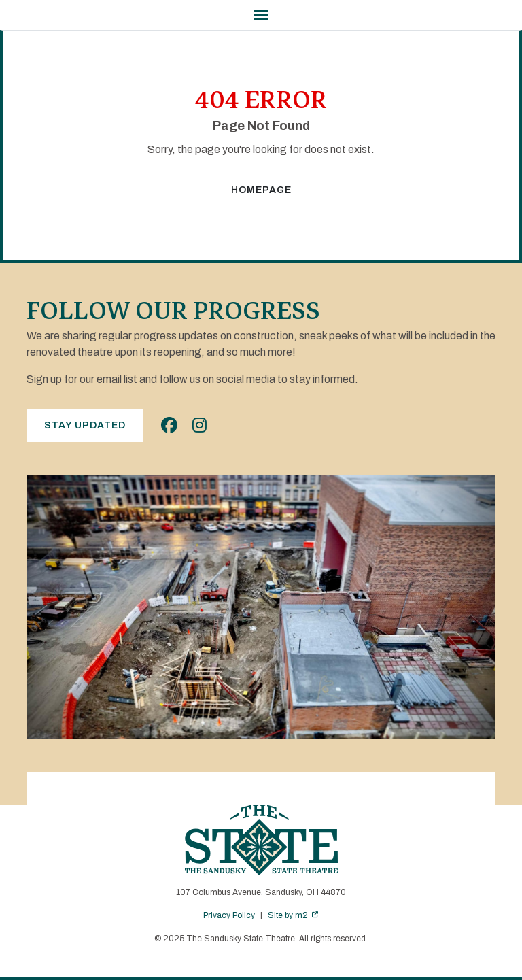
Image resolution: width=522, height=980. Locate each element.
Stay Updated (85, 425)
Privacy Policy (229, 915)
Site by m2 (293, 915)
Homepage (261, 190)
